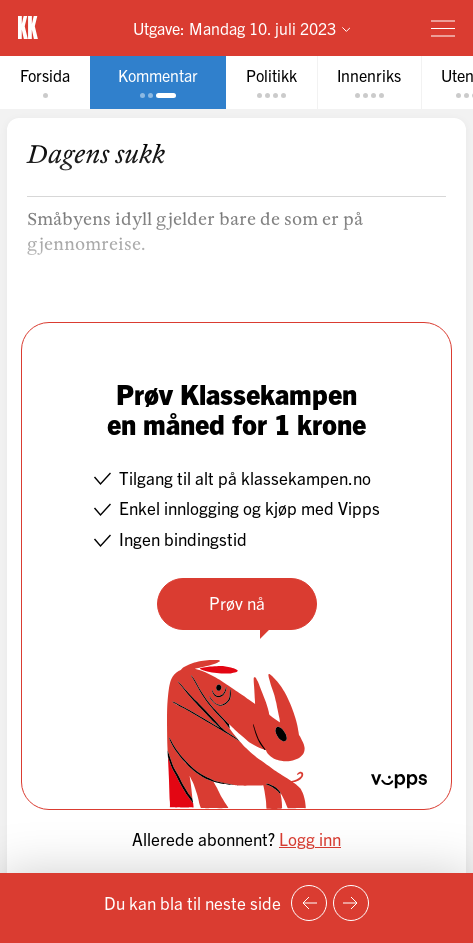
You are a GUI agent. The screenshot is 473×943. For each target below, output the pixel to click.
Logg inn (310, 838)
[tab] (45, 82)
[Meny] (443, 28)
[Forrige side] (309, 903)
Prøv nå (237, 602)
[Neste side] (351, 903)
